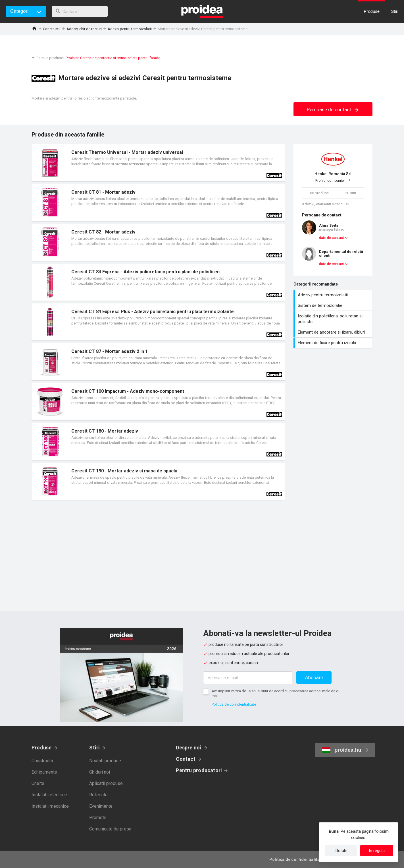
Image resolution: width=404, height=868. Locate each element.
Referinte (98, 795)
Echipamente (44, 772)
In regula (377, 851)
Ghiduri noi (100, 772)
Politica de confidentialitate (234, 704)
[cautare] (82, 11)
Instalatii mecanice (50, 806)
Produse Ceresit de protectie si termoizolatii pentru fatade (113, 58)
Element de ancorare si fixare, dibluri (334, 332)
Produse (42, 748)
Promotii (98, 818)
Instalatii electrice (49, 795)
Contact (186, 759)
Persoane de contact (333, 109)
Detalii (341, 851)
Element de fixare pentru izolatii (334, 343)
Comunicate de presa (110, 829)
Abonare (314, 678)
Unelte (38, 783)
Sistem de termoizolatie (334, 305)
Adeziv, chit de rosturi (84, 29)
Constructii (52, 29)
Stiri (94, 748)
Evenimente (101, 806)
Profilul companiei (333, 177)
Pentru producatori (199, 770)
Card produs (158, 163)
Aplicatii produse (106, 783)
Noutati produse (105, 761)
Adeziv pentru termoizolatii (130, 29)
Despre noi (189, 748)
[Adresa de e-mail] (248, 678)
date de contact (332, 238)
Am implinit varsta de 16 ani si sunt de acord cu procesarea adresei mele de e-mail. (275, 693)
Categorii (20, 11)
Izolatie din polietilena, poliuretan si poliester (334, 319)
